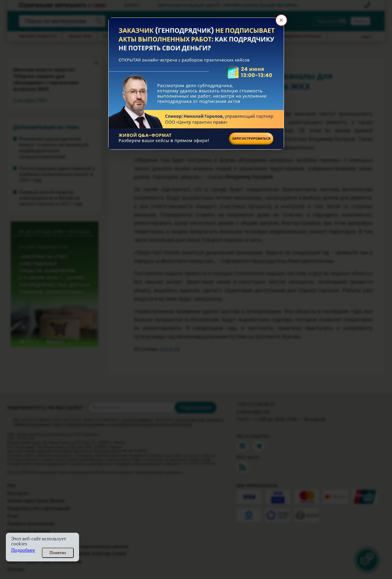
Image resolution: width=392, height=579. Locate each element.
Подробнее (23, 550)
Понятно (58, 553)
